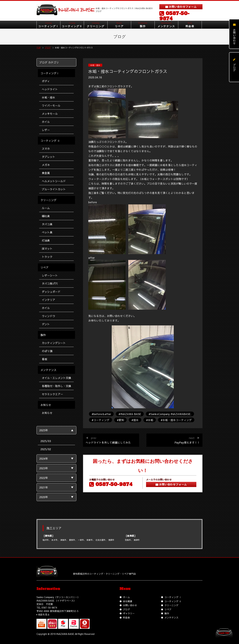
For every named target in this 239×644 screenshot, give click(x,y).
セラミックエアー (52, 394)
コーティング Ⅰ (173, 597)
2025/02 (46, 449)
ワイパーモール (51, 105)
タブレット (48, 157)
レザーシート (50, 275)
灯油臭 (46, 240)
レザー (46, 130)
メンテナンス (171, 617)
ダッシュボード (51, 292)
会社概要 (128, 601)
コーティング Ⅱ (173, 601)
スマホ (46, 149)
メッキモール (50, 114)
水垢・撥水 (48, 97)
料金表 (126, 617)
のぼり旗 (47, 351)
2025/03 (46, 441)
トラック (47, 257)
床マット (47, 248)
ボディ (46, 81)
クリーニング (171, 605)
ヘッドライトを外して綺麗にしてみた (108, 442)
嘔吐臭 (46, 216)
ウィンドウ (48, 316)
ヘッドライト (50, 89)
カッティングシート (54, 343)
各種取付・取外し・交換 (56, 386)
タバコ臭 (47, 224)
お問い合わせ (130, 605)
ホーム (126, 597)
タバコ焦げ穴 (50, 283)
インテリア (48, 300)
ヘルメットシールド (54, 181)
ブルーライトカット (54, 189)
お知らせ (47, 413)
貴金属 (46, 173)
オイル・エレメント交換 (56, 378)
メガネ (46, 165)
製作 (167, 613)
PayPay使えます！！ (187, 442)
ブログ (126, 609)
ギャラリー (129, 613)
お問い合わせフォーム (183, 7)
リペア (168, 609)
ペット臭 (47, 232)
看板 (44, 359)
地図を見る (44, 614)
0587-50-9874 (174, 16)
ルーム (46, 208)
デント (46, 324)
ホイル (46, 122)
